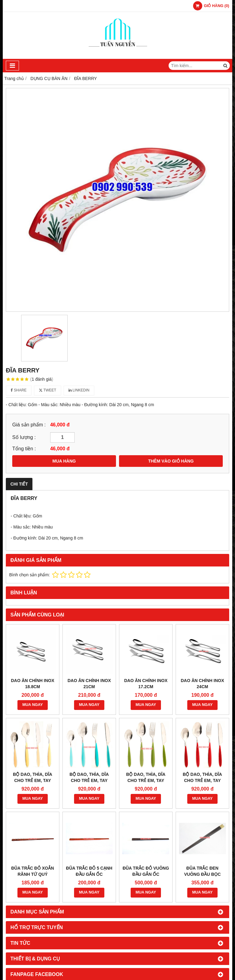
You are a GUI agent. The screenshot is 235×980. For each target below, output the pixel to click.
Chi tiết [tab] (19, 484)
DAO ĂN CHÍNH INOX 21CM (89, 684)
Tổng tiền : (24, 448)
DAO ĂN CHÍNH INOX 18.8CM (33, 684)
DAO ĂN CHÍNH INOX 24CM (203, 684)
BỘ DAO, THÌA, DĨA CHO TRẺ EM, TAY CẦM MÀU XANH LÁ (146, 780)
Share (19, 390)
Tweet (48, 390)
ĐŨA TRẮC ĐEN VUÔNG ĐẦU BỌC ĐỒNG (203, 874)
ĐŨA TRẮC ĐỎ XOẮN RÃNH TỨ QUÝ (33, 871)
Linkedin (79, 390)
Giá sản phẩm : (29, 425)
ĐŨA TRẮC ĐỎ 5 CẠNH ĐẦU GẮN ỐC (89, 871)
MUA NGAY (33, 705)
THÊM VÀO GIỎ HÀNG (171, 461)
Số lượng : (24, 437)
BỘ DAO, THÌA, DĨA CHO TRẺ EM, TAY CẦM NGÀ (32, 780)
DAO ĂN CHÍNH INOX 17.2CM (146, 684)
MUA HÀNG (64, 461)
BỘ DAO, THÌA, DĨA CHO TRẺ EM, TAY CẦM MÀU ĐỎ (202, 780)
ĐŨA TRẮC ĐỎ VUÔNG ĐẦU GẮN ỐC (146, 871)
